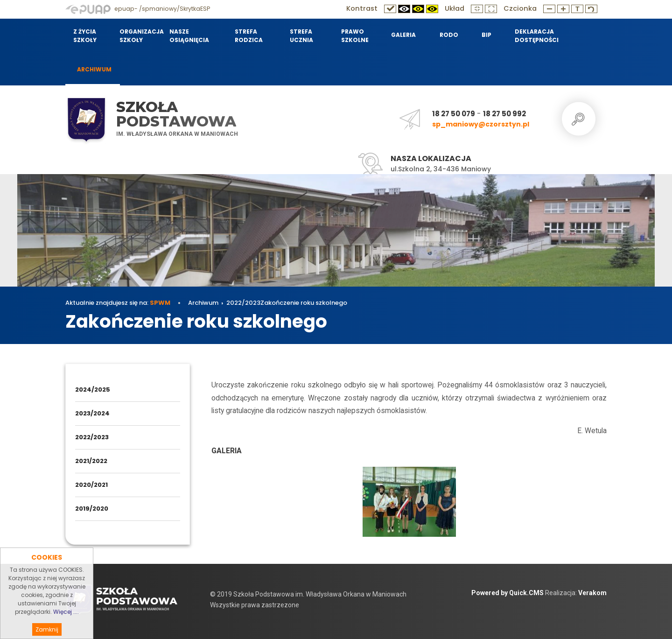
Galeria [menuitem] (403, 35)
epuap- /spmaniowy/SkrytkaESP (138, 9)
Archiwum (203, 303)
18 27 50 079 (454, 114)
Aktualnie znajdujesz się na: (118, 303)
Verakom (592, 593)
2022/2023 (243, 303)
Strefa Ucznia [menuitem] (301, 36)
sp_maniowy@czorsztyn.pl (481, 124)
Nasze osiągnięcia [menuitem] (189, 36)
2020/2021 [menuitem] (91, 485)
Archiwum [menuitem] (94, 69)
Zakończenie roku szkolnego (304, 303)
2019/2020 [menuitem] (92, 509)
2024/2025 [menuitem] (93, 390)
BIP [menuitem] (486, 35)
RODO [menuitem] (449, 35)
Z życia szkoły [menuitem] (85, 36)
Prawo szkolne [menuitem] (355, 36)
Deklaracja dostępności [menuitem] (536, 36)
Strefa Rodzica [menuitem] (249, 36)
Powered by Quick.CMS (507, 593)
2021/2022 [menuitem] (91, 461)
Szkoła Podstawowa (176, 114)
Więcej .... (66, 623)
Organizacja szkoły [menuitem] (139, 36)
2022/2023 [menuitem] (92, 437)
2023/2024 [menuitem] (92, 413)
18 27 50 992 (504, 114)
